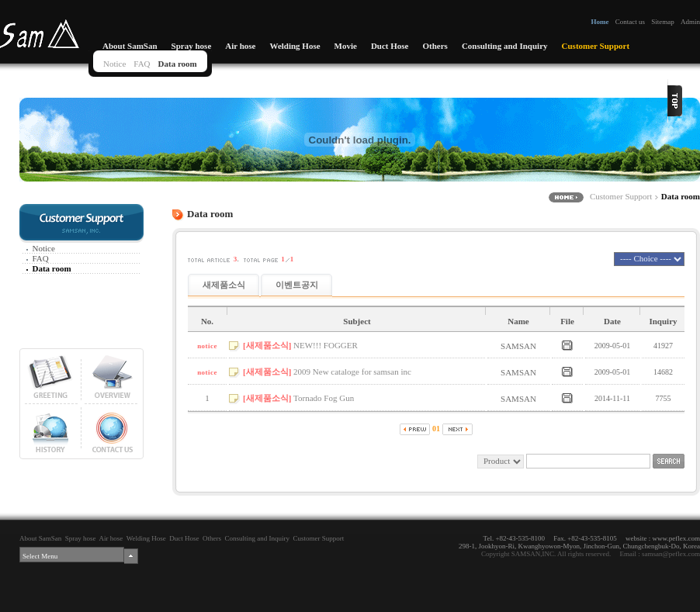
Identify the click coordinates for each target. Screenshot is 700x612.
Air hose (240, 46)
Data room (178, 64)
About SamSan (130, 46)
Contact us (630, 22)
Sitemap (663, 22)
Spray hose (192, 46)
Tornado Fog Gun (324, 398)
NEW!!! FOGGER (326, 345)
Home (600, 22)
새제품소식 (224, 285)
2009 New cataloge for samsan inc (352, 372)
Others (435, 46)
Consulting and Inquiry (505, 46)
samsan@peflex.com (671, 554)
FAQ (142, 64)
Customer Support (596, 46)
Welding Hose (295, 46)
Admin (690, 22)
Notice (114, 64)
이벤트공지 (297, 285)
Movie (346, 46)
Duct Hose (390, 46)
